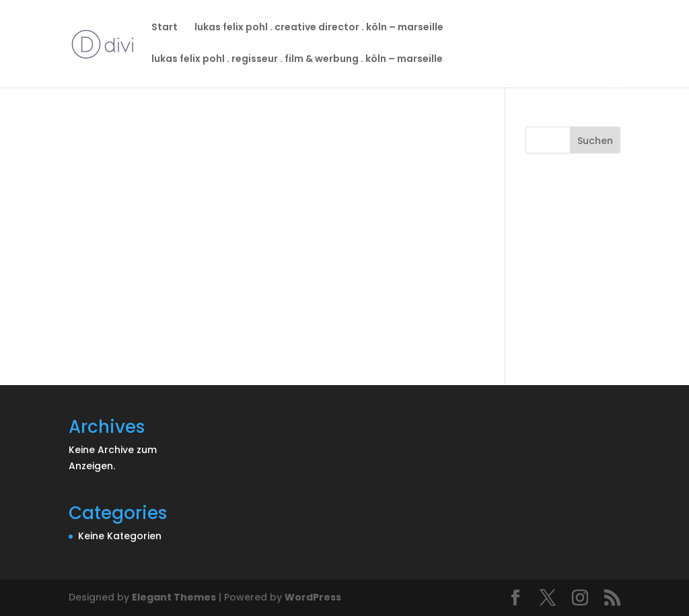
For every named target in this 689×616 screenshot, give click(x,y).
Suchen (595, 141)
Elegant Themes (174, 597)
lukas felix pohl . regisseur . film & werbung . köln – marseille (297, 60)
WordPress (313, 597)
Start (165, 28)
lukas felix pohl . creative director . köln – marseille (319, 28)
